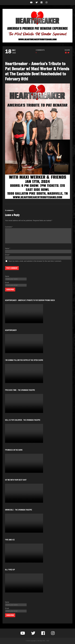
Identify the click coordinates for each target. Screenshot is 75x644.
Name (8, 248)
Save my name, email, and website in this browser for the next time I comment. (35, 261)
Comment (9, 227)
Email (7, 255)
